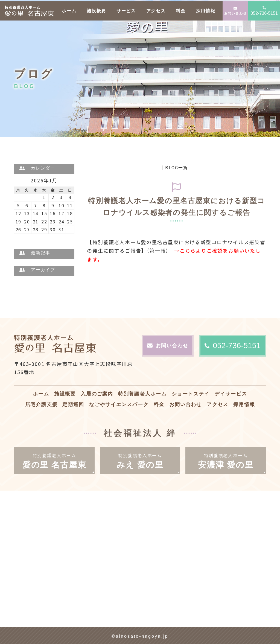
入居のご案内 (97, 394)
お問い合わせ (236, 11)
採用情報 (206, 11)
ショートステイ (191, 394)
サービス (126, 11)
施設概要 (96, 11)
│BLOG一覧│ (177, 167)
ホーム (69, 11)
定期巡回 (73, 404)
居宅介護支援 (41, 404)
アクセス (156, 11)
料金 (181, 11)
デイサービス (231, 394)
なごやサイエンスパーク (119, 404)
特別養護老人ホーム (142, 394)
